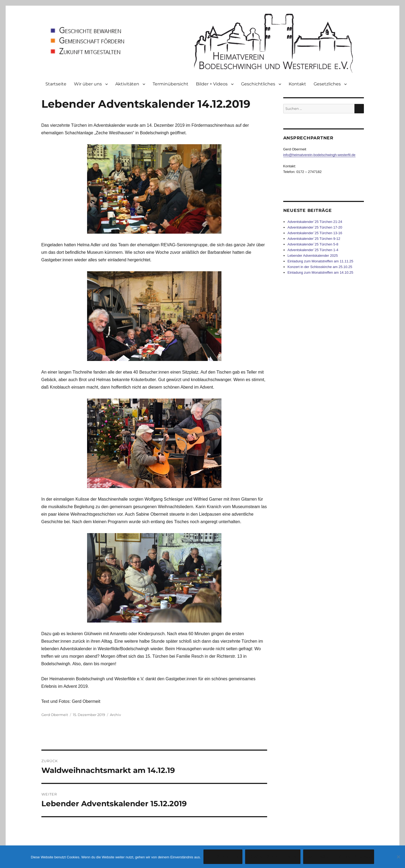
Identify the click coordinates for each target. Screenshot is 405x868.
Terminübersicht (171, 84)
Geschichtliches (258, 84)
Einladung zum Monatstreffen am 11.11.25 (320, 261)
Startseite (56, 84)
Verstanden (223, 857)
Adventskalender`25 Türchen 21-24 (315, 222)
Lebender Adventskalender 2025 (313, 256)
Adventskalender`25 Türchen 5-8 (313, 244)
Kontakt (297, 84)
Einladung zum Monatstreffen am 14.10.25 (320, 272)
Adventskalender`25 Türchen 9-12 (314, 239)
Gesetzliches (327, 84)
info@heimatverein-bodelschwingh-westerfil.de (319, 155)
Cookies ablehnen (273, 857)
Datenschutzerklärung (339, 857)
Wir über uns (88, 84)
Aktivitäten (127, 84)
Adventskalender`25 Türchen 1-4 (313, 250)
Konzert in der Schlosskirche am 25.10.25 (320, 267)
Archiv (115, 715)
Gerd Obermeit (55, 715)
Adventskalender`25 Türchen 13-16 (315, 233)
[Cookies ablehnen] (398, 857)
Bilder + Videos (212, 84)
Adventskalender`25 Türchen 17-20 (315, 227)
